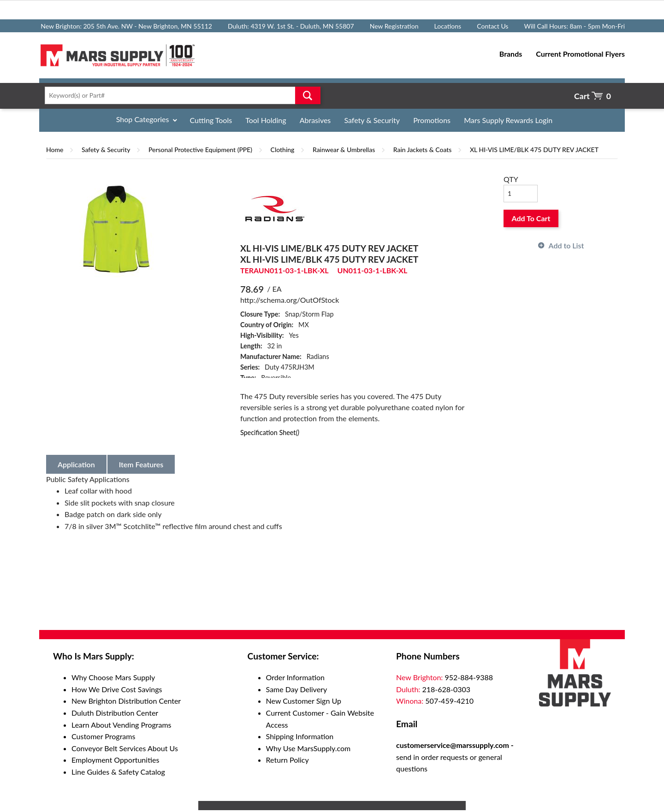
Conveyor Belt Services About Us (125, 748)
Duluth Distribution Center (115, 713)
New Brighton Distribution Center (126, 701)
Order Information (295, 677)
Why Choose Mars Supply (113, 677)
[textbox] (180, 95)
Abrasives (315, 120)
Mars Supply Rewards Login (508, 120)
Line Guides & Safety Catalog (118, 772)
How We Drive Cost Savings (117, 689)
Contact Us (492, 26)
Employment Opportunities (115, 760)
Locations (448, 26)
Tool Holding (266, 120)
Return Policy (288, 760)
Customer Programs (103, 736)
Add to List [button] (566, 245)
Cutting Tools (211, 120)
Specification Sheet (270, 432)
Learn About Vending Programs (122, 725)
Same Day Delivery (297, 689)
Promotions (432, 120)
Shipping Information (300, 736)
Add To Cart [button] (531, 218)
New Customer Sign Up (304, 701)
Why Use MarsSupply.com (308, 748)
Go (308, 95)
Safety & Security (372, 120)
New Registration (394, 26)
